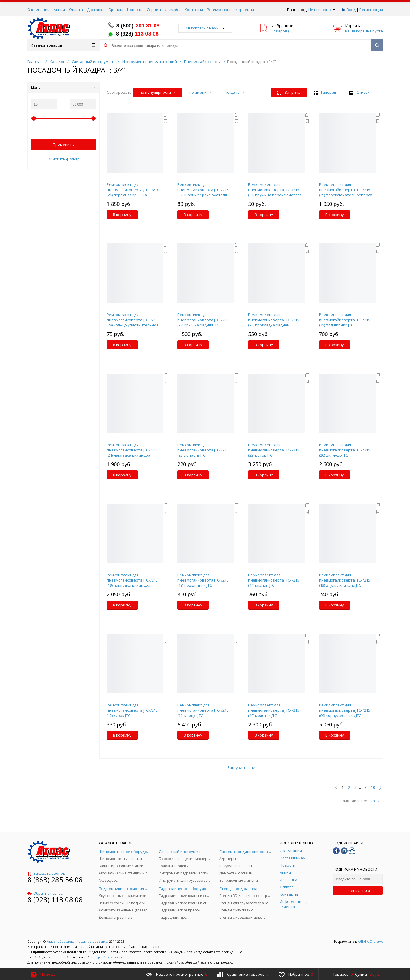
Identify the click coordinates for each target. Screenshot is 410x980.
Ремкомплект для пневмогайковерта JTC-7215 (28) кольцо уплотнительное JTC (133, 322)
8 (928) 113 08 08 (55, 899)
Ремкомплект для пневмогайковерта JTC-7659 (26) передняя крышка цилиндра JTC (132, 192)
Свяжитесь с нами (205, 28)
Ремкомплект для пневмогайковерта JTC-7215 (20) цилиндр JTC (345, 450)
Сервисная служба (164, 10)
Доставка (96, 10)
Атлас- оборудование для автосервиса (77, 941)
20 (375, 801)
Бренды (116, 10)
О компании (39, 10)
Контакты (194, 10)
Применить (63, 145)
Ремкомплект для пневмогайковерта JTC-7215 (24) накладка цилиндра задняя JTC (132, 453)
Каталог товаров (63, 45)
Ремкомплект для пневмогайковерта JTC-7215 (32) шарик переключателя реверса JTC (203, 192)
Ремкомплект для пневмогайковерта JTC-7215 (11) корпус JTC (203, 710)
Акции (59, 10)
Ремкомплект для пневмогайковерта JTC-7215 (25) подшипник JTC (345, 320)
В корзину (122, 215)
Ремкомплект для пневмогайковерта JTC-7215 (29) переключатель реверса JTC (346, 192)
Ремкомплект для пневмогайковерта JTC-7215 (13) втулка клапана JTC (345, 580)
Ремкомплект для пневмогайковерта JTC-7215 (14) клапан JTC (274, 580)
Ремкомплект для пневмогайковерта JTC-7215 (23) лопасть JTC (203, 450)
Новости (135, 10)
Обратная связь (45, 893)
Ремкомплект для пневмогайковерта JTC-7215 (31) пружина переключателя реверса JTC (275, 192)
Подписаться (358, 890)
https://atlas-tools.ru (109, 957)
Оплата (76, 10)
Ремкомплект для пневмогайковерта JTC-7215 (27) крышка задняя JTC (203, 320)
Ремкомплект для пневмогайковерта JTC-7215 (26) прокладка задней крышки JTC (274, 322)
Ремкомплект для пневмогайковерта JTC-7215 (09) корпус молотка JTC (345, 710)
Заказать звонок (46, 873)
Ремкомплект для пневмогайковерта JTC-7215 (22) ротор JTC (274, 450)
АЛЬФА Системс (370, 941)
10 (373, 787)
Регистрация (371, 10)
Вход (351, 10)
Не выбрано (322, 10)
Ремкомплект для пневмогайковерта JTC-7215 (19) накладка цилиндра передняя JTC (132, 583)
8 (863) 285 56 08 (55, 880)
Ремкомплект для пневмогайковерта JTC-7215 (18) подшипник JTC (203, 580)
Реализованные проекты (230, 10)
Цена (64, 87)
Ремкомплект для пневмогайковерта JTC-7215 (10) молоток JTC (274, 710)
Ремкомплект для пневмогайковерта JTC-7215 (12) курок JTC (132, 710)
